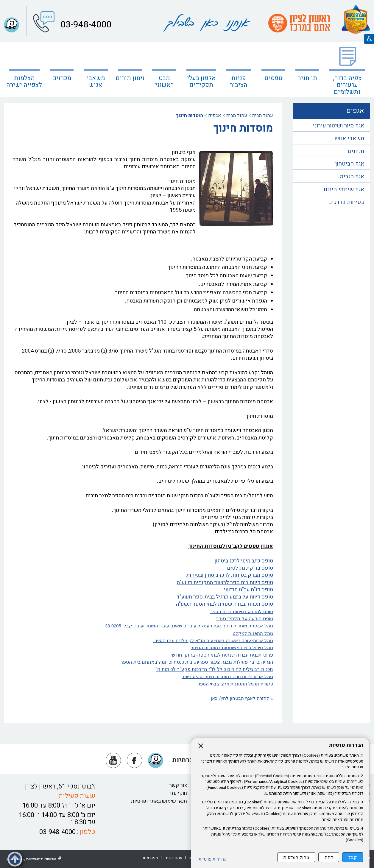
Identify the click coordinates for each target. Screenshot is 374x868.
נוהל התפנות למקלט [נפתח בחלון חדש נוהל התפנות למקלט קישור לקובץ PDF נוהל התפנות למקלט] (253, 633)
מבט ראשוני (164, 82)
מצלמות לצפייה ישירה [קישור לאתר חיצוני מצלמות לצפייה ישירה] (24, 82)
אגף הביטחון (350, 164)
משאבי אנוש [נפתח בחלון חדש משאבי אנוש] (96, 82)
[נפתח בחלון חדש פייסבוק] (134, 760)
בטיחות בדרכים (346, 202)
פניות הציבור (239, 82)
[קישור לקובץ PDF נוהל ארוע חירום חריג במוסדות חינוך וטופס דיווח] (143, 677)
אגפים (215, 116)
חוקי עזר (178, 793)
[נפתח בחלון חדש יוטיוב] (113, 760)
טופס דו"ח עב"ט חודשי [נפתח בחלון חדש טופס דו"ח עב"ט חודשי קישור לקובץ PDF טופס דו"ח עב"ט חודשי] (248, 590)
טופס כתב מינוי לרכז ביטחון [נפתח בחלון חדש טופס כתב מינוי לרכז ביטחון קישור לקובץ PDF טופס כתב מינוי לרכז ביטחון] (244, 561)
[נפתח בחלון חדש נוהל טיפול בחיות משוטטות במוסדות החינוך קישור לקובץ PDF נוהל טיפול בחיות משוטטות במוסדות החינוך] (143, 648)
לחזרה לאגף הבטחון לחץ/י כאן (240, 698)
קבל (353, 857)
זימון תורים (130, 78)
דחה (329, 857)
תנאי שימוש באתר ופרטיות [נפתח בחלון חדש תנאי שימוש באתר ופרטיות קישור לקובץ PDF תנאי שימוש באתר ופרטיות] (159, 801)
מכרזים (62, 78)
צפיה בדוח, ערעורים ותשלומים (347, 85)
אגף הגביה (352, 177)
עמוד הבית (263, 116)
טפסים (273, 78)
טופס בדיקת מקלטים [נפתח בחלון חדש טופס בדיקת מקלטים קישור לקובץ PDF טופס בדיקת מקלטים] (250, 568)
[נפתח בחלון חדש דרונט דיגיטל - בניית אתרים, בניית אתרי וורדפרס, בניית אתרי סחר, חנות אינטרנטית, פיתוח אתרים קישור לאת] (34, 859)
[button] (11, 25)
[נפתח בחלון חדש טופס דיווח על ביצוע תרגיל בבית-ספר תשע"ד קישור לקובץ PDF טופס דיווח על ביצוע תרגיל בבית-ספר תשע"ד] (143, 597)
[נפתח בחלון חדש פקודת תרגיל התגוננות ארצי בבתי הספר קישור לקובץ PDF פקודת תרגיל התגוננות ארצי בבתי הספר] (143, 684)
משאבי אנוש (349, 138)
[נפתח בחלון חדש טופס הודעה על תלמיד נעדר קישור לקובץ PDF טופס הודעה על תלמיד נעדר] (244, 619)
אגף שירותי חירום (344, 189)
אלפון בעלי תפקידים (201, 82)
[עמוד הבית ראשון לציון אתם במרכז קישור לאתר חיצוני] (299, 23)
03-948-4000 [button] (85, 25)
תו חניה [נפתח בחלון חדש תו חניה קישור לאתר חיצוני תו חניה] (307, 78)
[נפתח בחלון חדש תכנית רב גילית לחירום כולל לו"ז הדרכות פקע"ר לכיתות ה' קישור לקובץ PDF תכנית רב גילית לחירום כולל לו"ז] (143, 669)
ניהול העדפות (296, 857)
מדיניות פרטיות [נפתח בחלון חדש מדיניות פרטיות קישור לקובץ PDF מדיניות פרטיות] (212, 859)
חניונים (356, 151)
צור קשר (178, 785)
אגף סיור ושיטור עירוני (338, 126)
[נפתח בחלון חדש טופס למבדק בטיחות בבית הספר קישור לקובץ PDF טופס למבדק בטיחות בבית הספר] (143, 612)
